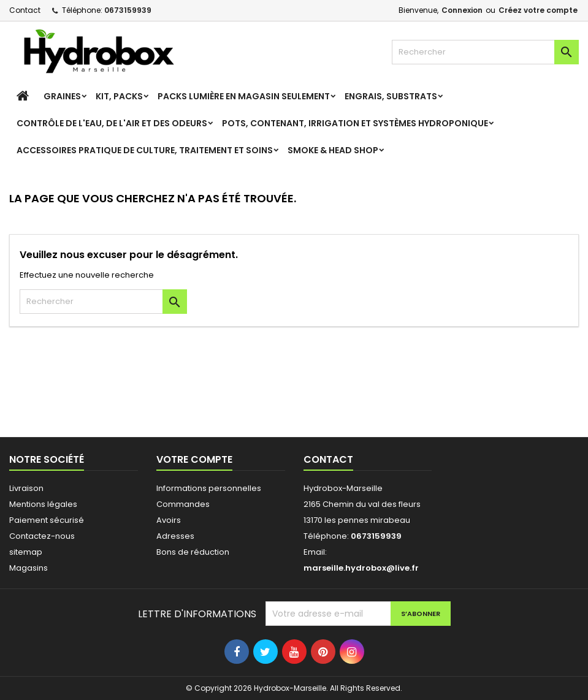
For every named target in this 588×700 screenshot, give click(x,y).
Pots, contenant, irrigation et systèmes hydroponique (355, 123)
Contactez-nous (42, 536)
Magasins (29, 568)
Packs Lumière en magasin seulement (244, 96)
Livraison (26, 488)
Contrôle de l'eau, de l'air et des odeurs (112, 123)
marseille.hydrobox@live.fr (361, 568)
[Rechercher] (485, 52)
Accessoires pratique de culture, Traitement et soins (145, 150)
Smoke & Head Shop (333, 150)
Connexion (462, 10)
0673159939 (128, 10)
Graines (62, 96)
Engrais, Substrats (391, 96)
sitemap (26, 552)
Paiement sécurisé (47, 520)
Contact (25, 10)
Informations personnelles (209, 488)
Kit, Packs (119, 96)
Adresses (175, 536)
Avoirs (169, 520)
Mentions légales (43, 504)
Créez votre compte (538, 10)
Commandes (183, 504)
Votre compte (194, 459)
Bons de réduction (193, 552)
